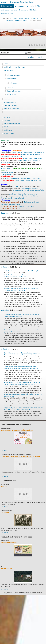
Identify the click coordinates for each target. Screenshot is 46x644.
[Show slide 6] (42, 45)
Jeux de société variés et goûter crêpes (17, 430)
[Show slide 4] (37, 45)
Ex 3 (28, 206)
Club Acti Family (6, 428)
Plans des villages (12, 94)
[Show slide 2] (32, 45)
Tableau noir (29, 180)
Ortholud (35, 196)
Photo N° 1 (5, 513)
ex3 (37, 202)
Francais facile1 (7, 198)
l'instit (7, 178)
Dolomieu (28, 202)
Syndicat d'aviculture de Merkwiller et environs (16, 454)
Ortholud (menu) (8, 172)
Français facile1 (28, 153)
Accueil (4, 2)
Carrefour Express (9, 543)
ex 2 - (24, 208)
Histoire (4, 486)
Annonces (7, 120)
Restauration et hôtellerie (28, 10)
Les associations (7, 14)
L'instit (14, 153)
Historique (10, 88)
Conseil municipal (12, 78)
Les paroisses (20, 6)
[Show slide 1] (29, 45)
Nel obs (29, 155)
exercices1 (12, 194)
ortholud (19, 153)
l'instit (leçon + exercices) (31, 161)
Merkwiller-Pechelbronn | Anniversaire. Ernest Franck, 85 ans (23, 271)
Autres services (6, 567)
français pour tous (17, 157)
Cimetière (34, 57)
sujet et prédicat (22, 194)
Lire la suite (4, 450)
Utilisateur (7, 127)
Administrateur (8, 130)
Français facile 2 (39, 153)
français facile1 (37, 155)
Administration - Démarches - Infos (21, 2)
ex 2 (24, 206)
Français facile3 (39, 190)
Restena (35, 188)
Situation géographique (14, 91)
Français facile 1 (15, 178)
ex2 (34, 202)
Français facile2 (29, 190)
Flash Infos (7, 117)
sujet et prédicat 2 (33, 194)
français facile (33, 159)
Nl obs (40, 159)
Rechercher (4, 53)
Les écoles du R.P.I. (34, 6)
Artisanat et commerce (9, 10)
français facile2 (6, 157)
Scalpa (22, 180)
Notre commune (7, 6)
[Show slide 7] (45, 45)
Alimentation (5, 541)
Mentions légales (9, 133)
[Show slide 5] (39, 45)
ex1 (20, 206)
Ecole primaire (6, 484)
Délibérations (13, 83)
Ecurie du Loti (6, 569)
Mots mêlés (38, 180)
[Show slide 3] (34, 45)
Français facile (6, 162)
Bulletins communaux (13, 75)
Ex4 (33, 206)
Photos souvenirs (7, 511)
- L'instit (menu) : (7, 168)
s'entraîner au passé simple (11, 204)
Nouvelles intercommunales (12, 124)
